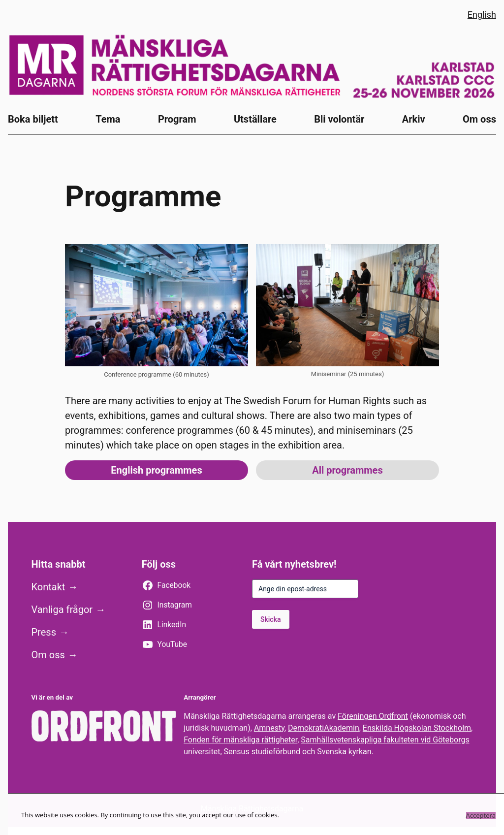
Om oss (48, 655)
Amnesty (269, 728)
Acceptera (481, 816)
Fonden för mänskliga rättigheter (240, 740)
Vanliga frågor (62, 610)
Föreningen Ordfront (373, 716)
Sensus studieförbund (262, 752)
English (482, 15)
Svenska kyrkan (344, 752)
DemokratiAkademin (324, 728)
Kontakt (48, 587)
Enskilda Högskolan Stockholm (417, 728)
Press (44, 632)
